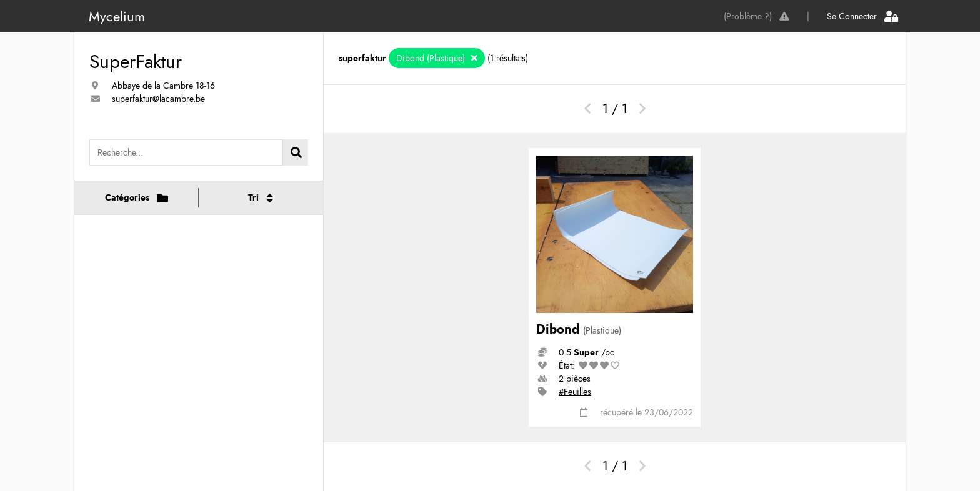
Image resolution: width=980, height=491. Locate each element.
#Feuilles (575, 392)
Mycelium (117, 16)
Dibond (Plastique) (432, 58)
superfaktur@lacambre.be (158, 99)
